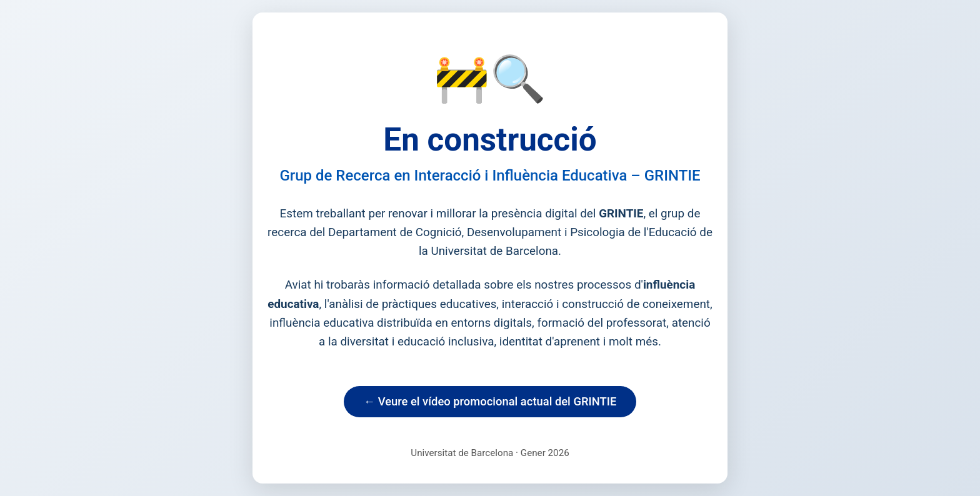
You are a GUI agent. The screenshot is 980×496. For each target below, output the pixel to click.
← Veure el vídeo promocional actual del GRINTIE (490, 401)
